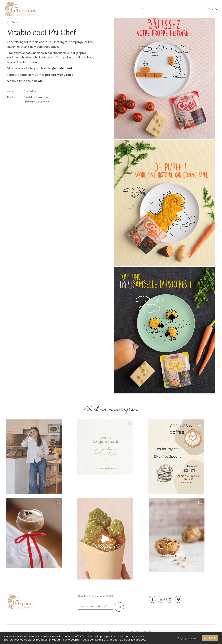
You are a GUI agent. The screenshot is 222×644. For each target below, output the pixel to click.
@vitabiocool (62, 68)
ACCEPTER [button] (210, 638)
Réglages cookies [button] (188, 638)
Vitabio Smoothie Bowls (25, 81)
